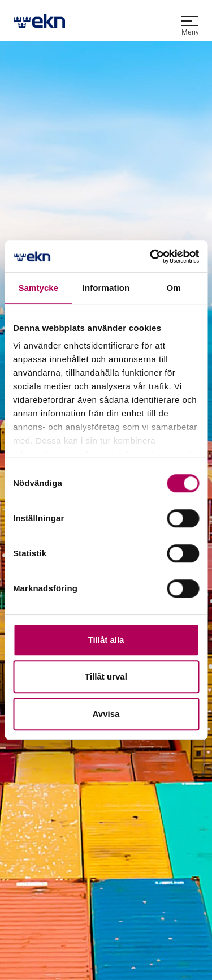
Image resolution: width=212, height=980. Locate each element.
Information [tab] (106, 288)
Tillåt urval (106, 676)
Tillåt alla (106, 640)
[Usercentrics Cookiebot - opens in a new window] (151, 256)
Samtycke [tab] (38, 288)
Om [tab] (174, 288)
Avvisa (106, 714)
